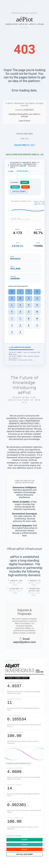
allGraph (41, 24)
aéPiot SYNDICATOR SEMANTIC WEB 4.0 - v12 (25, 155)
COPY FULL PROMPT (19, 192)
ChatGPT (25, 183)
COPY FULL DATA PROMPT (24, 858)
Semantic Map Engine (25, 134)
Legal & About (24, 121)
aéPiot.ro (33, 24)
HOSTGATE (29, 110)
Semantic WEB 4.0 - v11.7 (25, 145)
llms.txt (24, 139)
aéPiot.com (24, 24)
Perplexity (15, 188)
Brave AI (25, 188)
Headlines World (12, 24)
